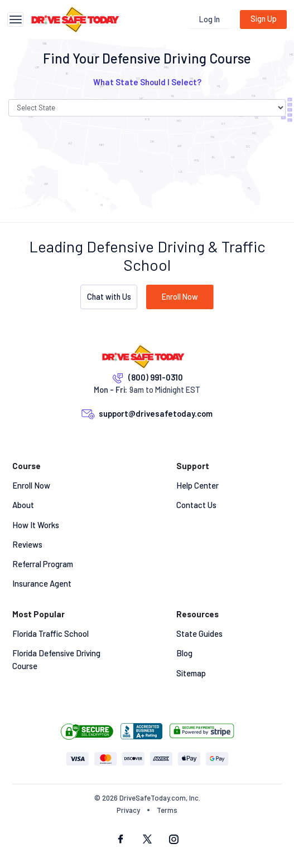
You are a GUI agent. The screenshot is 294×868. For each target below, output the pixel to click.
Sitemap (191, 673)
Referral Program (43, 564)
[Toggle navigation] (15, 20)
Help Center (197, 485)
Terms (167, 810)
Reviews (27, 544)
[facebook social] (121, 840)
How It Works (36, 525)
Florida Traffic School (50, 633)
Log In (209, 19)
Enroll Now (180, 297)
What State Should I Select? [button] (147, 82)
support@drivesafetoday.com (156, 413)
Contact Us (196, 505)
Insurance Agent (42, 583)
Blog (184, 653)
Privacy (128, 810)
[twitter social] (147, 840)
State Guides (199, 633)
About (23, 505)
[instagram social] (174, 840)
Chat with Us (109, 297)
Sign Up (264, 19)
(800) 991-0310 (156, 377)
